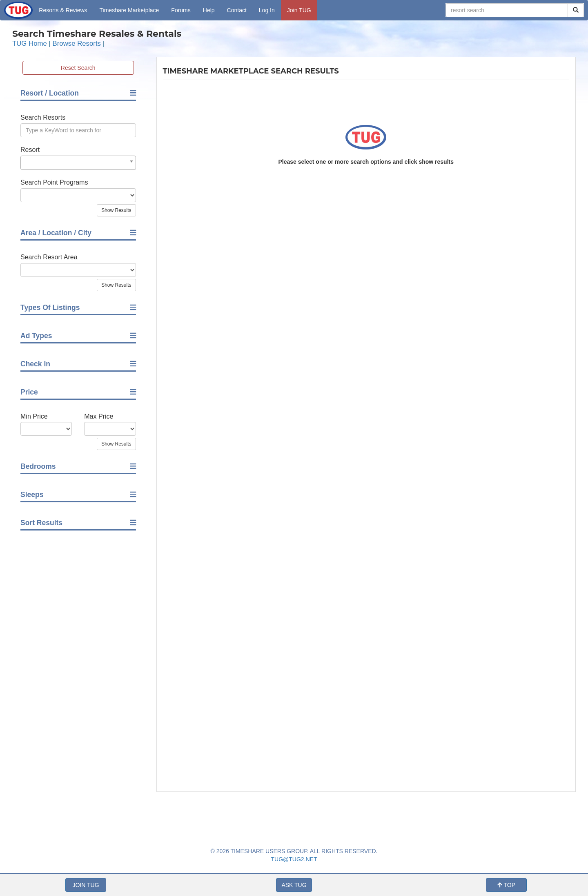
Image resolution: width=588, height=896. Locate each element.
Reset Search (78, 68)
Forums (181, 10)
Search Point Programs (54, 182)
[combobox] (78, 163)
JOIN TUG (86, 885)
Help (209, 10)
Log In (267, 10)
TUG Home (30, 43)
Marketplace (129, 10)
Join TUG (299, 10)
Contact (237, 10)
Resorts (63, 10)
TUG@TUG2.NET (294, 859)
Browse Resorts (77, 43)
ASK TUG (294, 885)
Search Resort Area (49, 257)
